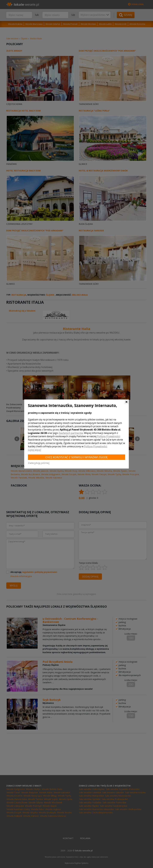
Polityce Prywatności (108, 436)
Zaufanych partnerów (71, 433)
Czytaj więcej (34, 450)
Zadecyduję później (39, 463)
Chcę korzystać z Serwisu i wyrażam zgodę (76, 457)
